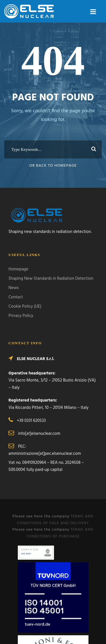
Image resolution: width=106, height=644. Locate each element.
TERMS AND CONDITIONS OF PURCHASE (60, 533)
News (14, 288)
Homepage (18, 269)
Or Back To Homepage (53, 166)
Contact (16, 297)
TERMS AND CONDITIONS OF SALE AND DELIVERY (55, 520)
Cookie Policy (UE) (25, 306)
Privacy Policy (21, 316)
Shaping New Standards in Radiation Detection (51, 279)
